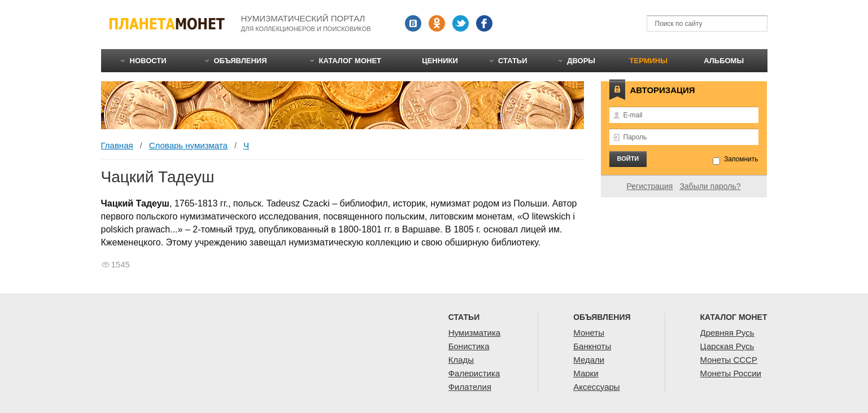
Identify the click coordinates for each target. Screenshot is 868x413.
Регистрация (650, 186)
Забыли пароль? (710, 186)
